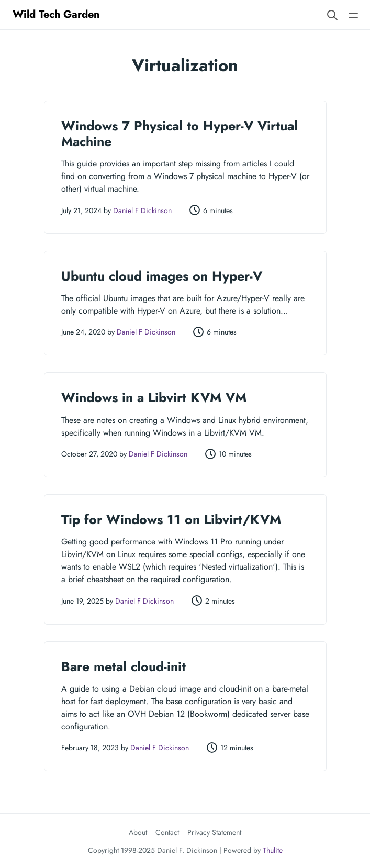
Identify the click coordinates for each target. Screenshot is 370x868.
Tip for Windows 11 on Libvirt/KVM (171, 519)
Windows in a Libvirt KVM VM (154, 397)
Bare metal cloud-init (124, 666)
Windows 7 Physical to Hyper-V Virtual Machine (180, 133)
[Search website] (332, 14)
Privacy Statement (214, 832)
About (138, 832)
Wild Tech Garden (56, 14)
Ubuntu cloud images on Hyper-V (162, 276)
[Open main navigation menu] (353, 14)
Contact (167, 832)
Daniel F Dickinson (142, 210)
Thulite (273, 850)
